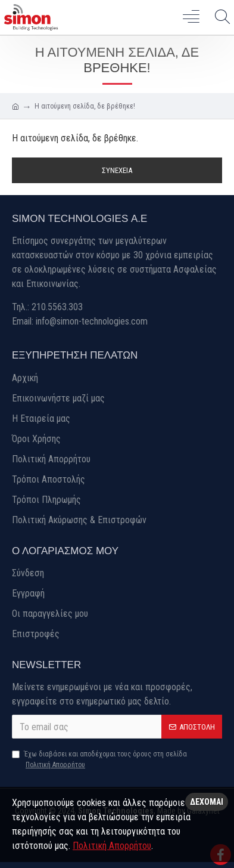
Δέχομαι (207, 802)
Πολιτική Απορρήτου (112, 846)
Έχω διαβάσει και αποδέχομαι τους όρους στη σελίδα (99, 760)
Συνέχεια (117, 170)
